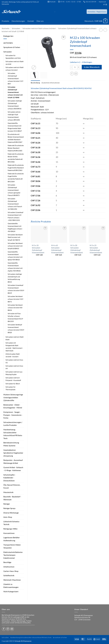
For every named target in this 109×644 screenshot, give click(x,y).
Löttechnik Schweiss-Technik (12, 523)
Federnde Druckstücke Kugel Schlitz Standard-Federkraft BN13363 (16, 168)
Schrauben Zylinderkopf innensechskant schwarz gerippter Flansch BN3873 (14, 190)
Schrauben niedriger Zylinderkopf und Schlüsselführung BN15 (15, 278)
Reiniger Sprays (9, 508)
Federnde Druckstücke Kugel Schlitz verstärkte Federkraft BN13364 (16, 178)
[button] (97, 12)
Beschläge (7, 562)
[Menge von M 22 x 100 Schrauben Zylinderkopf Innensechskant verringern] (71, 67)
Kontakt (31, 21)
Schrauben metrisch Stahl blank (15, 338)
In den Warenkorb (92, 67)
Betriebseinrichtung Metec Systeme (11, 444)
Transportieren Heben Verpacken (12, 546)
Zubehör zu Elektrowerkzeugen (11, 586)
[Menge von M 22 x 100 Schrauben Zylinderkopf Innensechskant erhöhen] (79, 67)
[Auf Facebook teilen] (72, 74)
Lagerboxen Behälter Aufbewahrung (12, 539)
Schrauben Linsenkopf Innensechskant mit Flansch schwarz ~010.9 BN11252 (15, 216)
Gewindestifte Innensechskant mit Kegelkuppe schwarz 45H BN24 (15, 227)
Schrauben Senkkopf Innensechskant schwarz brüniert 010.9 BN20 (16, 329)
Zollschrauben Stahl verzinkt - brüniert (13, 355)
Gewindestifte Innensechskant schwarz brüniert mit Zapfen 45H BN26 (15, 267)
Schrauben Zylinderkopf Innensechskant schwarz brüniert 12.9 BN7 (15, 78)
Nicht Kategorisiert (11, 591)
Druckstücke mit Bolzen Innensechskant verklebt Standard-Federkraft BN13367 (16, 138)
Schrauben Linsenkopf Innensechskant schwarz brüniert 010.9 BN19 (16, 289)
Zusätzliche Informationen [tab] (51, 83)
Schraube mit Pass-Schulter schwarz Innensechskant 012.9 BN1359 (15, 317)
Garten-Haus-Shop (11, 571)
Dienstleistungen (18, 21)
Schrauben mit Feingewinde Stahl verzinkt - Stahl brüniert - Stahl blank (14, 347)
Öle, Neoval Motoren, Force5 (12, 486)
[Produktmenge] (75, 67)
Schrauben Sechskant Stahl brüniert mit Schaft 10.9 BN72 (15, 237)
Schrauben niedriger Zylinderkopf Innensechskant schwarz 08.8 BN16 (15, 105)
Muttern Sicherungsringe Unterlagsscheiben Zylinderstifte (13, 397)
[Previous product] (105, 30)
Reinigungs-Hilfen (10, 529)
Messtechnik (8, 492)
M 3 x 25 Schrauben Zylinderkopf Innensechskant (96, 249)
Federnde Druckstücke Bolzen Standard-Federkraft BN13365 (16, 148)
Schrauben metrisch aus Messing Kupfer (14, 373)
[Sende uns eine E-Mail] (12, 629)
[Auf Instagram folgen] (106, 5)
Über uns (40, 21)
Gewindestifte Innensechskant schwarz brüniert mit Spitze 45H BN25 (15, 256)
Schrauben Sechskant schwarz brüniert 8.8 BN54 (15, 308)
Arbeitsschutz (9, 567)
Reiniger (7, 504)
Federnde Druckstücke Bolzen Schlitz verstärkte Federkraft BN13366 (16, 158)
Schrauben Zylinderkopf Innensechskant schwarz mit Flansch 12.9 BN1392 (15, 204)
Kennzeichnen (9, 533)
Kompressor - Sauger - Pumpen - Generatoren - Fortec (13, 415)
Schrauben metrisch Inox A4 (14, 367)
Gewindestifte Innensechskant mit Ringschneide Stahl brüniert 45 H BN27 (15, 127)
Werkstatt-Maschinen (12, 580)
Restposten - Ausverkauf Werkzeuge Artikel (13, 462)
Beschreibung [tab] (35, 83)
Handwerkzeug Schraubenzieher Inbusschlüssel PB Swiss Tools (13, 434)
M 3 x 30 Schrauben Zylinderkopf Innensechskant (77, 249)
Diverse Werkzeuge (11, 513)
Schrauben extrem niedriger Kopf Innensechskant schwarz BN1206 (14, 116)
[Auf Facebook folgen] (104, 5)
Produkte (5, 21)
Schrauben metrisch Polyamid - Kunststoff (13, 379)
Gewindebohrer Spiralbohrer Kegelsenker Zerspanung (13, 453)
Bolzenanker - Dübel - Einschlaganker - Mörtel (13, 406)
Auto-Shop (8, 517)
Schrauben (16, 28)
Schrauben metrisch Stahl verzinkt (15, 63)
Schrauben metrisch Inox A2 (14, 361)
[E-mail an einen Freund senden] (76, 74)
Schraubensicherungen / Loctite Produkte (13, 424)
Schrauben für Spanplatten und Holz (13, 57)
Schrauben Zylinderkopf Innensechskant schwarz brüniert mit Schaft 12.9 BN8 (15, 92)
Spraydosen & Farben (12, 47)
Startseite (6, 28)
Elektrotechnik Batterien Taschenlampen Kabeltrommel (13, 555)
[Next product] (101, 30)
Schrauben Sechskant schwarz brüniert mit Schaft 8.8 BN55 (15, 246)
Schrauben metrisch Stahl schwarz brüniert (39, 28)
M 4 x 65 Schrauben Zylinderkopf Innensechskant (57, 249)
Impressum (102, 2)
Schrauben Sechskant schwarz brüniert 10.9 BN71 (15, 299)
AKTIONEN (8, 43)
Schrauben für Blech (13, 384)
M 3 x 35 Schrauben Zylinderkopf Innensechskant (38, 249)
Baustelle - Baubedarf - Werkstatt (12, 498)
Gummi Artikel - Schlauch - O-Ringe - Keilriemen (13, 469)
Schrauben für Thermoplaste (11, 388)
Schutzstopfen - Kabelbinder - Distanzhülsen (10, 478)
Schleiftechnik (9, 575)
